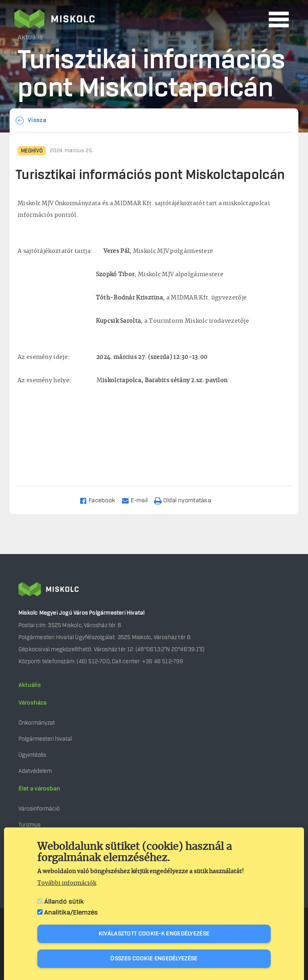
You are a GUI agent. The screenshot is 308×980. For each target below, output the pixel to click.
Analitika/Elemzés (71, 913)
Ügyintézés (32, 755)
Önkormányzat (37, 723)
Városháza (32, 703)
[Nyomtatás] (186, 500)
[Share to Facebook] (101, 500)
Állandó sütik (64, 902)
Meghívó (32, 151)
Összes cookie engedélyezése (154, 959)
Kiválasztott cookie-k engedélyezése (154, 934)
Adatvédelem (35, 771)
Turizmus (29, 825)
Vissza (37, 120)
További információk (67, 883)
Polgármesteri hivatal (45, 739)
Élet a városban (39, 789)
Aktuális (30, 685)
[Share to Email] (138, 500)
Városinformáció (39, 809)
